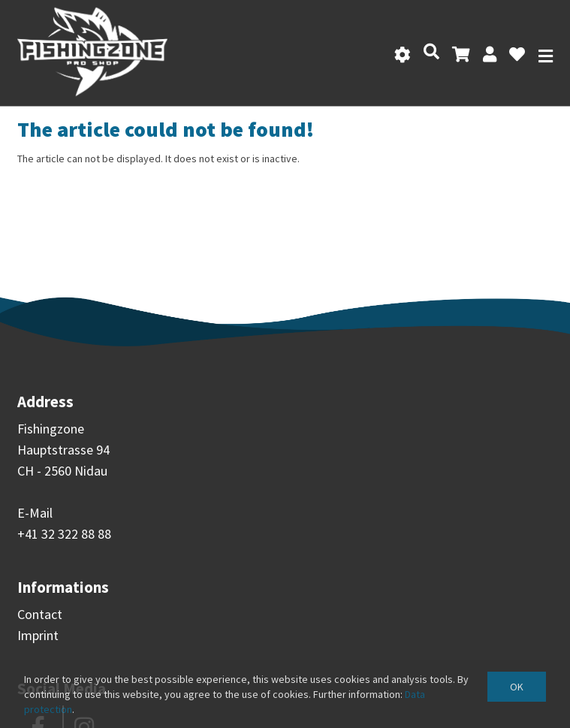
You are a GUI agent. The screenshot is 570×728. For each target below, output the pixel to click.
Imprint (38, 635)
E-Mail (35, 513)
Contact (40, 614)
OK (517, 687)
